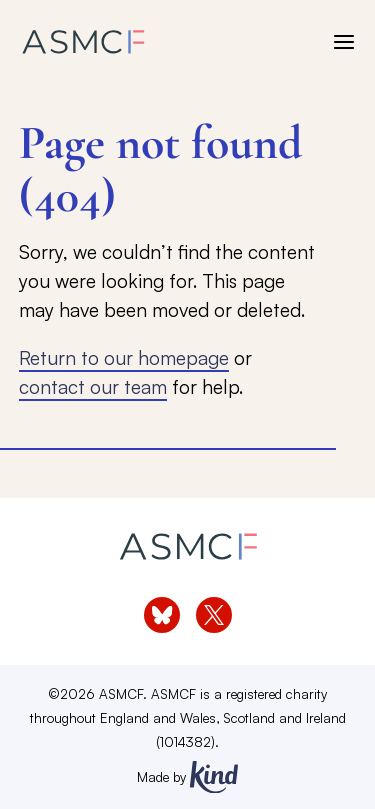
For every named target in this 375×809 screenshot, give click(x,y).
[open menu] (344, 42)
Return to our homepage (124, 358)
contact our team (93, 387)
